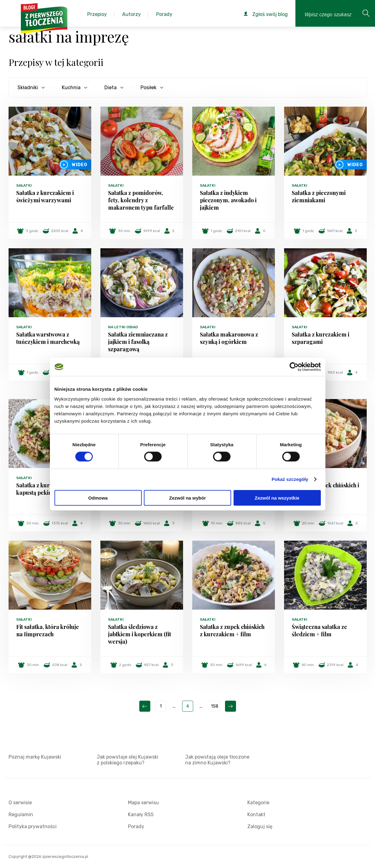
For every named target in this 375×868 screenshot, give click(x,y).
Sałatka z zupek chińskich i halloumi (325, 489)
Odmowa (98, 498)
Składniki (28, 88)
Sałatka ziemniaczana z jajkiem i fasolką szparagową (138, 342)
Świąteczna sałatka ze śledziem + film (319, 630)
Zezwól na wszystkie (277, 498)
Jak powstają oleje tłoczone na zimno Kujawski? (217, 760)
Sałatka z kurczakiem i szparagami (321, 338)
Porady (136, 826)
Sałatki (24, 185)
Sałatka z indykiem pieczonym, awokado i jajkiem (228, 200)
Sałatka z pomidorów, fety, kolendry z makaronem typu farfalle (141, 200)
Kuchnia (71, 88)
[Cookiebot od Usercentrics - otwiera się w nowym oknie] (294, 367)
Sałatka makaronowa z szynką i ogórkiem (229, 338)
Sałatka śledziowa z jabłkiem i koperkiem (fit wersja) (140, 634)
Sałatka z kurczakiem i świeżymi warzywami (45, 196)
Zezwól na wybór (187, 498)
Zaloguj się (260, 826)
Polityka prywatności (33, 826)
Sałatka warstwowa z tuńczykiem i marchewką (48, 338)
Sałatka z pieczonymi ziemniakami (319, 196)
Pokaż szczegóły (290, 479)
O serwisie (20, 803)
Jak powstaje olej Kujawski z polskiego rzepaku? (127, 760)
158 (215, 706)
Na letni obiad (123, 327)
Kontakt (256, 815)
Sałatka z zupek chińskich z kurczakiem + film (232, 630)
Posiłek (148, 88)
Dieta (111, 88)
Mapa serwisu (143, 803)
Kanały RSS (141, 815)
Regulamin (21, 815)
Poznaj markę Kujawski (35, 757)
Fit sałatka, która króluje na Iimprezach (48, 630)
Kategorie (258, 803)
